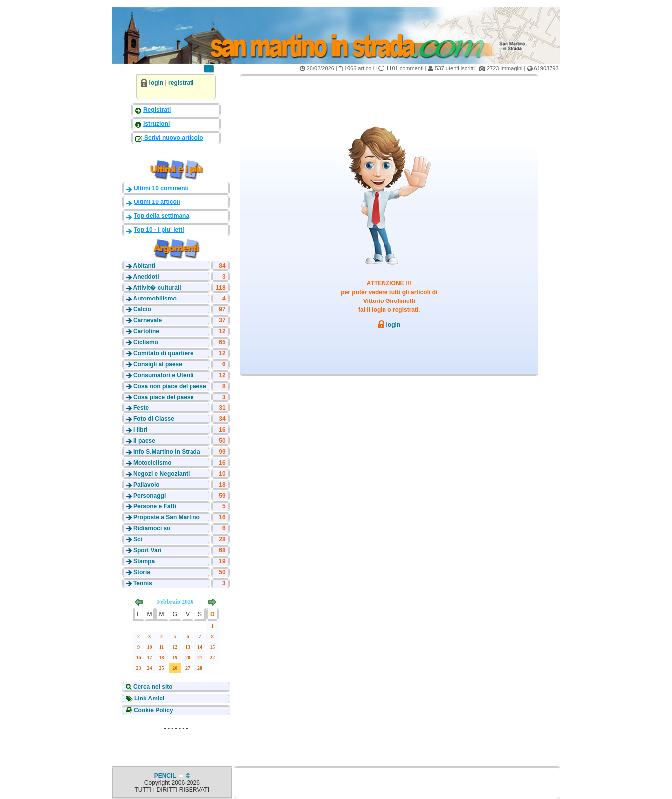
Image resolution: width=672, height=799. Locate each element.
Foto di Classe (154, 419)
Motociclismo (152, 463)
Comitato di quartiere (163, 353)
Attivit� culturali (157, 288)
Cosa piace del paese (163, 397)
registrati (181, 83)
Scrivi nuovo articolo (173, 138)
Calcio (142, 309)
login (156, 83)
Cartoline (146, 331)
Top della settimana (161, 216)
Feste (141, 408)
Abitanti (144, 266)
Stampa (144, 561)
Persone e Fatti (155, 506)
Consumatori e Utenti (163, 375)
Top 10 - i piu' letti (159, 230)
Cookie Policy (153, 710)
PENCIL (166, 776)
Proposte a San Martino (167, 517)
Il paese (144, 441)
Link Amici (149, 699)
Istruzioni (156, 124)
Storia (142, 572)
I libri (141, 430)
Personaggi (149, 496)
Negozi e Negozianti (161, 474)
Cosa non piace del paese (170, 386)
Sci (138, 539)
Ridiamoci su (152, 528)
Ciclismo (146, 342)
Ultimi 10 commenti (161, 188)
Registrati (157, 110)
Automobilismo (154, 299)
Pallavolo (146, 485)
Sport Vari (147, 550)
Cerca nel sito (152, 687)
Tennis (143, 583)
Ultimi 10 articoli (157, 202)
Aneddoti (146, 277)
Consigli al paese (158, 364)
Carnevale (147, 320)
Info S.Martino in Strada (167, 452)
